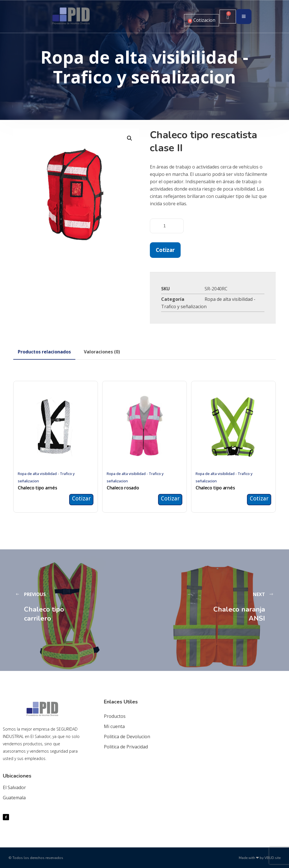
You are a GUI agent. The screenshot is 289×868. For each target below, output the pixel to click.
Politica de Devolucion (127, 737)
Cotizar (165, 250)
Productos (115, 716)
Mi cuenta (114, 726)
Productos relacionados (44, 352)
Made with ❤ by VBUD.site (260, 858)
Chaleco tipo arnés (37, 488)
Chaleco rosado (123, 488)
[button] (130, 138)
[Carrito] (228, 17)
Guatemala (14, 798)
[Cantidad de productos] (167, 226)
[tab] (44, 352)
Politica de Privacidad (126, 747)
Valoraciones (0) (102, 352)
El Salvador (14, 787)
